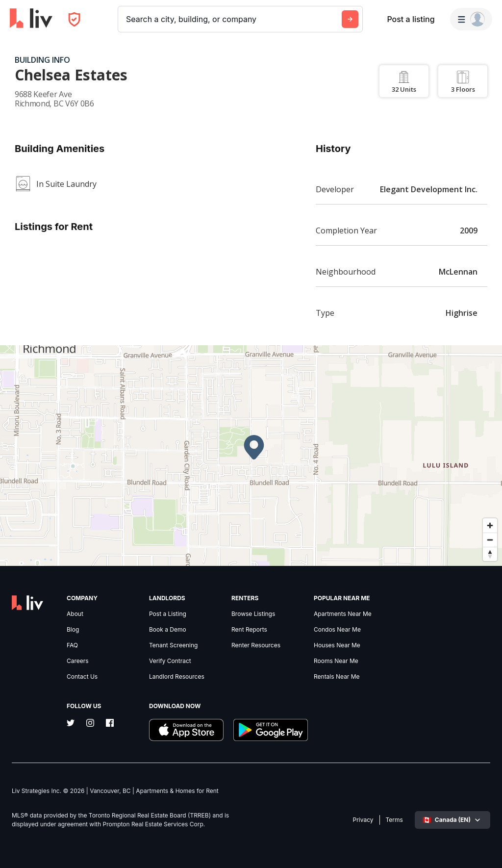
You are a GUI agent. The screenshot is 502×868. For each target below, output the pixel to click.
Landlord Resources (177, 677)
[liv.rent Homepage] (31, 19)
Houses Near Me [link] (337, 645)
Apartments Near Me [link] (343, 614)
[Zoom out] (490, 540)
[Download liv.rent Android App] (271, 731)
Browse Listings (253, 614)
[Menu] (471, 19)
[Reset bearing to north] (490, 554)
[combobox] (127, 19)
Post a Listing (168, 614)
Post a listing (411, 19)
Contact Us (82, 677)
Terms (394, 820)
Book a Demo (168, 630)
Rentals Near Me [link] (337, 677)
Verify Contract (170, 661)
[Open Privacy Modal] (74, 19)
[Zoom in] (490, 525)
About (75, 614)
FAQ (72, 645)
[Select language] (452, 820)
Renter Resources (256, 645)
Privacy (363, 820)
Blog (73, 630)
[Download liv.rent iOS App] (186, 731)
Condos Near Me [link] (337, 630)
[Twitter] (71, 724)
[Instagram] (90, 724)
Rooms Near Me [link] (336, 661)
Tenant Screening (173, 645)
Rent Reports (249, 630)
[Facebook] (110, 724)
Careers (78, 661)
